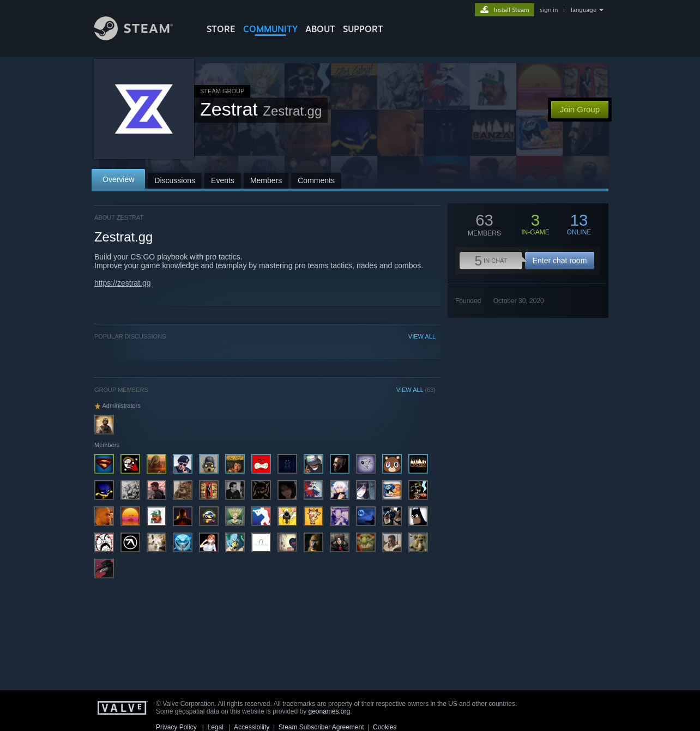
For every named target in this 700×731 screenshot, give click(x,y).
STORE (221, 29)
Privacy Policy (176, 727)
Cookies (385, 727)
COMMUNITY (270, 29)
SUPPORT (363, 29)
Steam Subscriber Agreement (321, 727)
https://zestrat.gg (123, 283)
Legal (215, 727)
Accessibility (252, 727)
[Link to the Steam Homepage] (142, 37)
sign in (549, 10)
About (320, 29)
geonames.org (330, 711)
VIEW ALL (422, 336)
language (584, 10)
